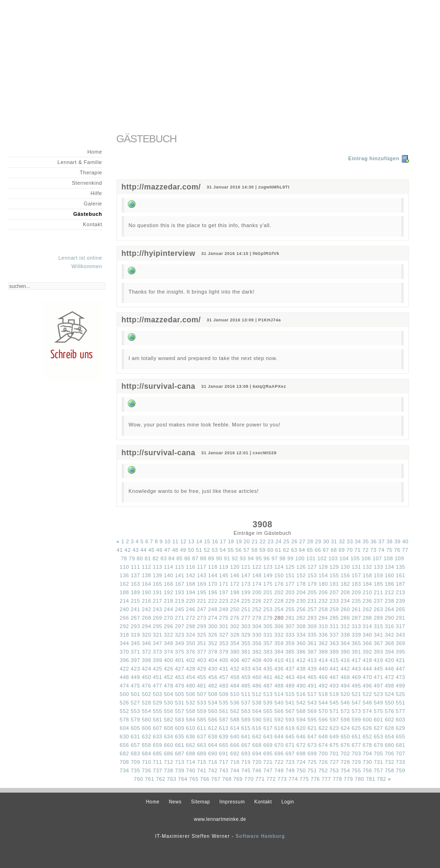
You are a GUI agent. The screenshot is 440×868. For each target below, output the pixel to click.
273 (202, 618)
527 (135, 703)
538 (257, 703)
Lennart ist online (80, 258)
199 (246, 592)
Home (95, 152)
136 (125, 575)
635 (180, 737)
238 (390, 601)
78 (124, 558)
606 (147, 728)
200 (257, 592)
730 (367, 762)
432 (235, 669)
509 (224, 694)
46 (159, 550)
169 (202, 584)
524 (390, 694)
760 (139, 779)
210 (367, 592)
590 (257, 720)
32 (342, 541)
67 (326, 550)
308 (301, 626)
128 (323, 567)
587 (224, 720)
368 (390, 643)
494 (345, 686)
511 (246, 694)
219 (180, 601)
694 (257, 753)
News (175, 802)
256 (301, 609)
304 (257, 626)
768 (227, 779)
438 (301, 669)
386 (301, 652)
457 (224, 677)
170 (213, 584)
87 (195, 558)
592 (279, 720)
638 (213, 737)
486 (257, 686)
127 (312, 567)
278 (257, 618)
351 (202, 643)
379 (224, 652)
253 (268, 609)
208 (345, 592)
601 (379, 720)
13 (191, 541)
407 (246, 660)
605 (135, 728)
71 (358, 550)
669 (268, 745)
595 (312, 720)
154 (323, 575)
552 (125, 711)
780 (359, 779)
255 (290, 609)
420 (390, 660)
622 (323, 728)
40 (405, 541)
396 (125, 660)
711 (158, 762)
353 (224, 643)
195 (202, 592)
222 (213, 601)
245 (180, 609)
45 (152, 550)
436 (279, 669)
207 (334, 592)
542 (301, 703)
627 (379, 728)
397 (135, 660)
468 (345, 677)
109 (399, 558)
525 (400, 694)
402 (191, 660)
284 (323, 618)
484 (235, 686)
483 (224, 686)
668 (257, 745)
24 (278, 541)
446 (390, 669)
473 (400, 677)
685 (158, 753)
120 (235, 567)
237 (379, 601)
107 (377, 558)
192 (168, 592)
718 (235, 762)
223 (224, 601)
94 (251, 558)
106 (366, 558)
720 (257, 762)
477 (158, 686)
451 (158, 677)
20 (247, 541)
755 (357, 770)
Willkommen (87, 266)
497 (379, 686)
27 (302, 541)
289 (378, 618)
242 (147, 609)
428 (191, 669)
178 (301, 584)
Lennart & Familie (80, 162)
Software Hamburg (260, 836)
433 (246, 669)
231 (312, 601)
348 (168, 643)
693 (246, 753)
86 (187, 558)
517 (312, 694)
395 (400, 652)
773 (282, 779)
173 (246, 584)
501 (135, 694)
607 (158, 728)
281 (290, 618)
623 (334, 728)
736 (147, 770)
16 (215, 541)
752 (323, 770)
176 (279, 584)
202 (279, 592)
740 (191, 770)
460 (257, 677)
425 (158, 669)
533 (202, 703)
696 (279, 753)
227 (268, 601)
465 (312, 677)
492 (323, 686)
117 (202, 567)
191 (158, 592)
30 (326, 541)
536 (235, 703)
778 (337, 779)
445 (379, 669)
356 (257, 643)
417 (357, 660)
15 (207, 541)
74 (381, 550)
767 (216, 779)
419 (379, 660)
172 (235, 584)
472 (390, 677)
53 (215, 550)
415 (334, 660)
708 (125, 762)
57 (246, 550)
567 (290, 711)
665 (224, 745)
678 (367, 745)
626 (367, 728)
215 (135, 601)
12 (183, 541)
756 (367, 770)
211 (379, 592)
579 (135, 720)
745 (246, 770)
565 (268, 711)
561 (224, 711)
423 (135, 669)
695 (268, 753)
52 (207, 550)
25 (286, 541)
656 (125, 745)
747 (268, 770)
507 (202, 694)
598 (345, 720)
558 (191, 711)
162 (125, 584)
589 (246, 720)
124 (279, 567)
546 (345, 703)
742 (213, 770)
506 (191, 694)
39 (397, 541)
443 (357, 669)
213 (400, 592)
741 (202, 770)
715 (202, 762)
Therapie (91, 172)
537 (246, 703)
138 (147, 575)
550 (390, 703)
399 (158, 660)
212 (390, 592)
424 (147, 669)
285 (334, 618)
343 (400, 635)
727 (334, 762)
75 (389, 550)
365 (357, 643)
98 (282, 558)
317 (400, 626)
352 (213, 643)
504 (168, 694)
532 (191, 703)
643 (268, 737)
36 (374, 541)
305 (268, 626)
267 (135, 618)
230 (301, 601)
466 (323, 677)
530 (168, 703)
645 (290, 737)
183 (357, 584)
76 (397, 550)
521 (357, 694)
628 (390, 728)
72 (365, 550)
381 (246, 652)
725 (312, 762)
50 (191, 550)
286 (345, 618)
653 (379, 737)
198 (235, 592)
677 (357, 745)
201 (268, 592)
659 (158, 745)
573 (357, 711)
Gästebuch (87, 214)
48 (175, 550)
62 (286, 550)
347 (158, 643)
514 (279, 694)
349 (180, 643)
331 (268, 635)
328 (235, 635)
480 (191, 686)
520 (345, 694)
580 (147, 720)
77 (405, 550)
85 (179, 558)
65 (310, 550)
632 (147, 737)
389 (334, 652)
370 (125, 652)
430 (213, 669)
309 (312, 626)
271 (180, 618)
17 (223, 541)
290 (390, 618)
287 (357, 618)
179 (312, 584)
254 (279, 609)
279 (268, 618)
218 (168, 601)
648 (323, 737)
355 (246, 643)
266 (125, 618)
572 (345, 711)
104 (344, 558)
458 (235, 677)
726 (323, 762)
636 (191, 737)
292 (125, 626)
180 (323, 584)
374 (168, 652)
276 (235, 618)
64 (302, 550)
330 (257, 635)
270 (168, 618)
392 (367, 652)
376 (191, 652)
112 (147, 567)
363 (334, 643)
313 (357, 626)
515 (290, 694)
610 (191, 728)
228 (279, 601)
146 (235, 575)
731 (379, 762)
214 (125, 601)
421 (400, 660)
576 (390, 711)
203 (290, 592)
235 (357, 601)
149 (268, 575)
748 (279, 770)
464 (301, 677)
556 (168, 711)
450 (147, 677)
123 (268, 567)
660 (168, 745)
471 (379, 677)
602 (390, 720)
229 (290, 601)
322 (168, 635)
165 (158, 584)
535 (224, 703)
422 (125, 669)
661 (180, 745)
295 (158, 626)
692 (235, 753)
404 (213, 660)
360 (301, 643)
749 (290, 770)
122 (257, 567)
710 (147, 762)
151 (290, 575)
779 (349, 779)
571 (334, 711)
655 (400, 737)
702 (345, 753)
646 (301, 737)
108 (388, 558)
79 (132, 558)
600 (367, 720)
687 (180, 753)
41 (120, 550)
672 (301, 745)
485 (246, 686)
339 (357, 635)
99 (290, 558)
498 (390, 686)
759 (400, 770)
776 (315, 779)
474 (125, 686)
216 (147, 601)
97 (275, 558)
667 (246, 745)
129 (334, 567)
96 (267, 558)
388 (323, 652)
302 (235, 626)
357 (268, 643)
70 (350, 550)
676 (345, 745)
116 (191, 567)
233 (334, 601)
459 (246, 677)
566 (279, 711)
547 (357, 703)
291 (400, 618)
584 (191, 720)
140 (168, 575)
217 (158, 601)
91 (227, 558)
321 (158, 635)
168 (191, 584)
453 (180, 677)
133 (379, 567)
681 (400, 745)
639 (224, 737)
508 (213, 694)
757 (379, 770)
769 (238, 779)
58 (254, 550)
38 (389, 541)
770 (249, 779)
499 (400, 686)
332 (279, 635)
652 (367, 737)
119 (224, 567)
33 (350, 541)
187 (400, 584)
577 (400, 711)
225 (246, 601)
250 (235, 609)
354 (235, 643)
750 (301, 770)
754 (345, 770)
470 (367, 677)
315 (379, 626)
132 (367, 567)
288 (367, 618)
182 (345, 584)
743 (224, 770)
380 (235, 652)
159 (379, 575)
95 (259, 558)
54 (223, 550)
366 (367, 643)
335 (312, 635)
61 (278, 550)
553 (135, 711)
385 (290, 652)
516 (301, 694)
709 (135, 762)
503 (158, 694)
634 (168, 737)
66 (318, 550)
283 (312, 618)
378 (213, 652)
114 (168, 567)
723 (290, 762)
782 (382, 779)
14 (199, 541)
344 (125, 643)
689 (202, 753)
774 (293, 779)
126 (301, 567)
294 (147, 626)
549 (379, 703)
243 (158, 609)
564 (257, 711)
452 (168, 677)
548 (367, 703)
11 (175, 541)
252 (257, 609)
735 (135, 770)
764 (183, 779)
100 (300, 558)
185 (379, 584)
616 (257, 728)
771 (260, 779)
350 (191, 643)
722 (279, 762)
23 (270, 541)
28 (310, 541)
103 (333, 558)
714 (191, 762)
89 (211, 558)
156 (345, 575)
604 (125, 728)
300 (213, 626)
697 (290, 753)
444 (367, 669)
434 (257, 669)
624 (345, 728)
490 (301, 686)
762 (161, 779)
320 (147, 635)
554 (147, 711)
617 (268, 728)
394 (390, 652)
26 (295, 541)
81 (148, 558)
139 (158, 575)
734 (125, 770)
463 (290, 677)
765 (194, 779)
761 (149, 779)
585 (202, 720)
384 (279, 652)
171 (224, 584)
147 (246, 575)
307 (290, 626)
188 (125, 592)
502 (147, 694)
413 (312, 660)
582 (168, 720)
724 (301, 762)
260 (345, 609)
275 (224, 618)
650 (345, 737)
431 (224, 669)
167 (180, 584)
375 (180, 652)
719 (246, 762)
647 (312, 737)
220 (191, 601)
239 (400, 601)
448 (125, 677)
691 (224, 753)
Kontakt (93, 224)
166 (168, 584)
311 (334, 626)
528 (147, 703)
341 (379, 635)
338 (345, 635)
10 (168, 541)
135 (400, 567)
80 (140, 558)
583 (180, 720)
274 (213, 618)
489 (290, 686)
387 (312, 652)
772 (271, 779)
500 (125, 694)
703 (357, 753)
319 (135, 635)
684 (147, 753)
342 (390, 635)
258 (323, 609)
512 (257, 694)
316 (390, 626)
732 (390, 762)
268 (147, 618)
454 (191, 677)
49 (183, 550)
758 (390, 770)
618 (279, 728)
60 (270, 550)
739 (180, 770)
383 (268, 652)
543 (312, 703)
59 (262, 550)
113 (158, 567)
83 (163, 558)
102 (322, 558)
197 (224, 592)
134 (390, 567)
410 (279, 660)
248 (213, 609)
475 (135, 686)
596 (323, 720)
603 (400, 720)
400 (168, 660)
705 (379, 753)
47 (167, 550)
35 (366, 541)
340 (367, 635)
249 (224, 609)
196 (213, 592)
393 (379, 652)
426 (168, 669)
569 (312, 711)
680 (390, 745)
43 (136, 550)
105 (355, 558)
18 (231, 541)
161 (400, 575)
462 (279, 677)
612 (213, 728)
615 (246, 728)
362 (323, 643)
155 (334, 575)
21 (255, 541)
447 (400, 669)
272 (191, 618)
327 (224, 635)
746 (257, 770)
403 (202, 660)
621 (312, 728)
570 (323, 711)
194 (191, 592)
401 (180, 660)
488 (279, 686)
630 (125, 737)
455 (202, 677)
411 (290, 660)
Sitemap (200, 802)
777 (326, 779)
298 (191, 626)
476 (147, 686)
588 (235, 720)
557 (180, 711)
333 (290, 635)
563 (246, 711)
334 (301, 635)
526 (125, 703)
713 (180, 762)
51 (199, 550)
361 (312, 643)
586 (213, 720)
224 (235, 601)
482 (213, 686)
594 (301, 720)
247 (202, 609)
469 (357, 677)
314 (367, 626)
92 (235, 558)
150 (279, 575)
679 (379, 745)
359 (290, 643)
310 (323, 626)
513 (268, 694)
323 (180, 635)
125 (290, 567)
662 (191, 745)
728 (345, 762)
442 (345, 669)
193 (180, 592)
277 (246, 618)
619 (290, 728)
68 (334, 550)
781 (371, 779)
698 (301, 753)
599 (357, 720)
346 (147, 643)
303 (246, 626)
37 (382, 541)
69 (342, 550)
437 (290, 669)
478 (168, 686)
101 (311, 558)
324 (191, 635)
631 (135, 737)
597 (334, 720)
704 (367, 753)
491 (312, 686)
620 (301, 728)
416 (345, 660)
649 (334, 737)
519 (334, 694)
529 (158, 703)
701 (334, 753)
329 (246, 635)
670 (279, 745)
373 (158, 652)
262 (367, 609)
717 (224, 762)
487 (268, 686)
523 (379, 694)
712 (168, 762)
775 (304, 779)
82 (155, 558)
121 (246, 567)
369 (400, 643)
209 (357, 592)
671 (290, 745)
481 (202, 686)
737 (158, 770)
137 (135, 575)
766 (205, 779)
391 (357, 652)
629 (400, 728)
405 (224, 660)
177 (290, 584)
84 (171, 558)
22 (262, 541)
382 (257, 652)
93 (243, 558)
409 (268, 660)
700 (323, 753)
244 (168, 609)
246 (191, 609)
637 (202, 737)
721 (268, 762)
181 (334, 584)
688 (191, 753)
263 (379, 609)
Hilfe (96, 193)
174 (257, 584)
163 (135, 584)
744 (235, 770)
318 (125, 635)
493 (334, 686)
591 (268, 720)
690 (213, 753)
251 (246, 609)
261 (357, 609)
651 (357, 737)
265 (400, 609)
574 (367, 711)
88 (203, 558)
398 (147, 660)
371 (135, 652)
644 (279, 737)
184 (367, 584)
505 (180, 694)
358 (279, 643)
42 (128, 550)
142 (191, 575)
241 (135, 609)
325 (202, 635)
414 (323, 660)
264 (390, 609)
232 (323, 601)
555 (158, 711)
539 (268, 703)
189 (135, 592)
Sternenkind (87, 183)
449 (135, 677)
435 (268, 669)
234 (345, 601)
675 (334, 745)
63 (294, 550)
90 (219, 558)
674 (323, 745)
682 (125, 753)
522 (367, 694)
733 (400, 762)
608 (168, 728)
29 (318, 541)
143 (202, 575)
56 (238, 550)
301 (224, 626)
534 (213, 703)
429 (202, 669)
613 (224, 728)
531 (180, 703)
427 (180, 669)
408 (257, 660)
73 (373, 550)
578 (125, 720)
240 (125, 609)
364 (345, 643)
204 (301, 592)
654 (390, 737)
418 (367, 660)
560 (213, 711)
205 (312, 592)
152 (301, 575)
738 (168, 770)
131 (357, 567)
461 (268, 677)
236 (367, 601)
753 (334, 770)
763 (172, 779)
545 (334, 703)
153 (312, 575)
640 (235, 737)
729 (357, 762)
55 (231, 550)
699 (312, 753)
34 (358, 541)
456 (213, 677)
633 (158, 737)
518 (323, 694)
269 (158, 618)
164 (147, 584)
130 (345, 567)
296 (168, 626)
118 (213, 567)
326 (213, 635)
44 (144, 550)
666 (235, 745)
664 (213, 745)
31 (334, 541)
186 (390, 584)
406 (235, 660)
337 (334, 635)
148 (257, 575)
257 (312, 609)
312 (345, 626)
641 (246, 737)
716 (213, 762)
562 (235, 711)
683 (135, 753)
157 (357, 575)
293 (135, 626)
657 (135, 745)
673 (312, 745)
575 (379, 711)
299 (202, 626)
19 (239, 541)
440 (323, 669)
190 (147, 592)
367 (379, 643)
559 (202, 711)
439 (312, 669)
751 (312, 770)
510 (235, 694)
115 (180, 567)
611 (202, 728)
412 (301, 660)
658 (147, 745)
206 (323, 592)
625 (357, 728)
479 (180, 686)
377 (202, 652)
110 (125, 567)
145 (224, 575)
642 (257, 737)
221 (202, 601)
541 (290, 703)
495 (357, 686)
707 (400, 753)
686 (168, 753)
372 (147, 652)
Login (288, 802)
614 (235, 728)
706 (390, 753)
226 (257, 601)
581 (158, 720)
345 (135, 643)
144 (213, 575)
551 (400, 703)
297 (180, 626)
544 (323, 703)
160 (390, 575)
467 (334, 677)
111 (135, 567)
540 (279, 703)
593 (290, 720)
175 (268, 584)
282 (301, 618)
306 (279, 626)
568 (301, 711)
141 (180, 575)
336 (323, 635)
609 (180, 728)
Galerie (93, 204)
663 (202, 745)
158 (367, 575)
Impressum (232, 802)
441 (334, 669)
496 (367, 686)
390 (345, 652)
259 (334, 609)
